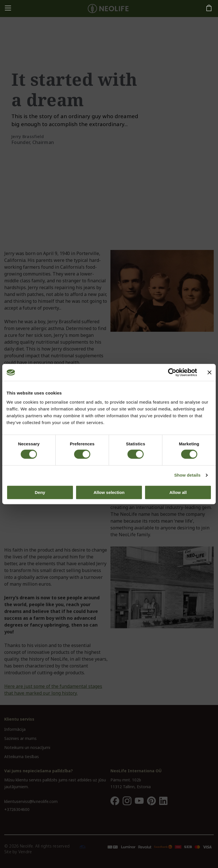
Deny (40, 492)
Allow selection (109, 492)
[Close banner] (209, 372)
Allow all (178, 492)
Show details (187, 475)
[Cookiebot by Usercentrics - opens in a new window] (172, 372)
